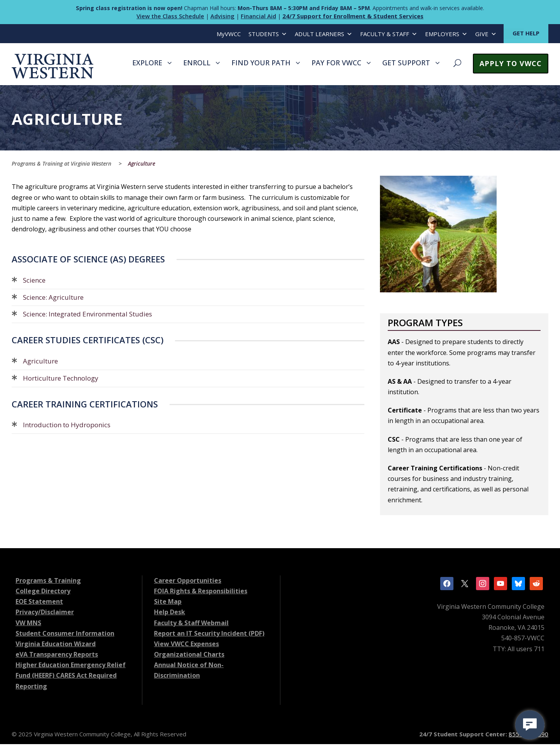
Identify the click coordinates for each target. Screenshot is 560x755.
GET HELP (526, 33)
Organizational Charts (189, 654)
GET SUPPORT (406, 63)
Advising (222, 16)
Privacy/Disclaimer (45, 612)
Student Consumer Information (65, 633)
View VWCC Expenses (186, 644)
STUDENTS (268, 34)
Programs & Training (48, 580)
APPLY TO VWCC (511, 63)
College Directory (43, 591)
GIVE (486, 34)
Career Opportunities (188, 580)
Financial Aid (258, 16)
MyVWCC (229, 34)
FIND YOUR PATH (261, 63)
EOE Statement (39, 601)
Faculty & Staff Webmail (191, 623)
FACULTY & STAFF (389, 34)
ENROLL (197, 63)
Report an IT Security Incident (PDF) (209, 633)
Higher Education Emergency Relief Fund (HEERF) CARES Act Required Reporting (71, 675)
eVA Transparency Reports (57, 654)
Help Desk (170, 612)
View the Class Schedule (170, 16)
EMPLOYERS (446, 34)
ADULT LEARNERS (324, 34)
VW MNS (28, 623)
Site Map (168, 601)
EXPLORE (147, 63)
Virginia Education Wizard (56, 644)
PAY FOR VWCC (336, 63)
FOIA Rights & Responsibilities (201, 591)
